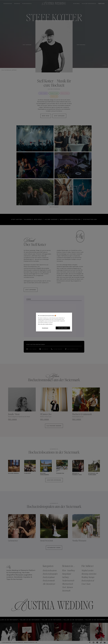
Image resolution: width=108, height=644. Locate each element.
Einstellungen (45, 328)
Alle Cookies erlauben (63, 328)
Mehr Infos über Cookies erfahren (45, 324)
